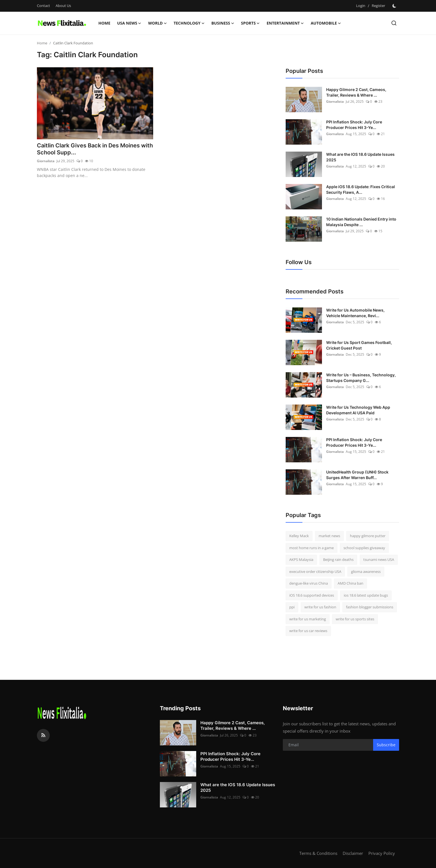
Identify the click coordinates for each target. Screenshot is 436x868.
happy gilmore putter (368, 536)
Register (378, 6)
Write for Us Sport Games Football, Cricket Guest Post (359, 345)
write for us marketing (308, 619)
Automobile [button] (326, 23)
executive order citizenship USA (315, 572)
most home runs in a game (311, 548)
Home (104, 23)
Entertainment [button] (285, 23)
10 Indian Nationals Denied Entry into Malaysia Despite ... (361, 222)
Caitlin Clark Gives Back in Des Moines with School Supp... (95, 149)
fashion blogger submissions (370, 607)
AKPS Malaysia (301, 559)
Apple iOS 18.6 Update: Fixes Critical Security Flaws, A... (361, 189)
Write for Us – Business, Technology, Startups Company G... (361, 378)
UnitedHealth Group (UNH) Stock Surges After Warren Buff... (357, 475)
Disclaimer (353, 853)
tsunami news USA (379, 559)
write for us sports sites (355, 619)
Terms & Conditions (318, 853)
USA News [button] (129, 23)
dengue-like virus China (309, 583)
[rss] (43, 735)
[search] (394, 23)
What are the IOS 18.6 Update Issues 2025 (360, 157)
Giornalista (46, 161)
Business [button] (223, 23)
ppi (292, 607)
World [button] (157, 23)
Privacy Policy (382, 853)
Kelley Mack (299, 536)
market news (329, 536)
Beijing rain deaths (338, 559)
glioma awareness (366, 572)
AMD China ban (350, 583)
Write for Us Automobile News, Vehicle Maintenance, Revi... (355, 313)
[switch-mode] (395, 6)
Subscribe (386, 745)
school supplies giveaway (364, 548)
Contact (43, 6)
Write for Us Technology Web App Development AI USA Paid (358, 410)
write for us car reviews (308, 631)
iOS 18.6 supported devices (312, 595)
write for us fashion (320, 607)
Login (361, 6)
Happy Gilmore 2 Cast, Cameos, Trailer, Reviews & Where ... (356, 92)
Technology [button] (189, 23)
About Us (63, 6)
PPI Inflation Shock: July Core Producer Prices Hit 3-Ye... (354, 125)
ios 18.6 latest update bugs (366, 595)
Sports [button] (250, 23)
